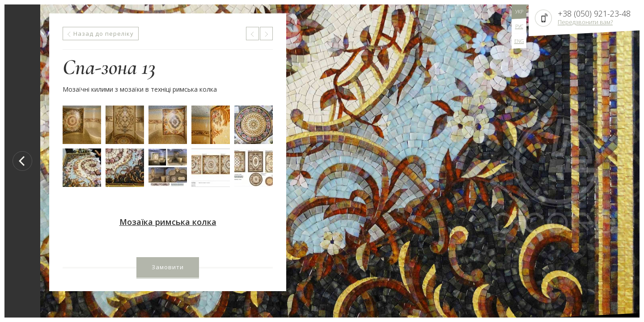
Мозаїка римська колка (168, 222)
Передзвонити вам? (585, 22)
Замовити (168, 267)
